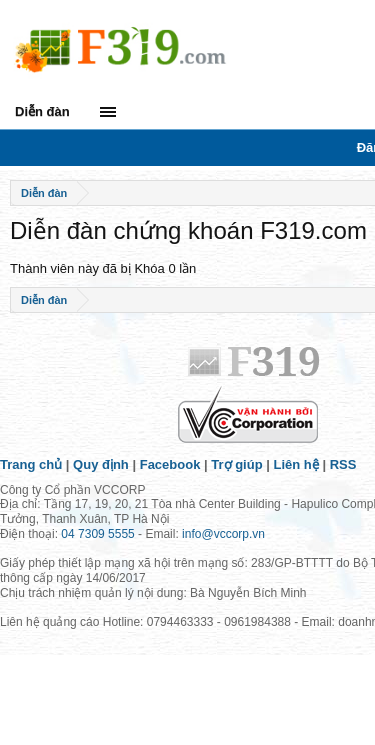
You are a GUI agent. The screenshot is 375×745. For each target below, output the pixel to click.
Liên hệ (296, 464)
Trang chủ (31, 464)
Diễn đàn (42, 111)
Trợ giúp (236, 464)
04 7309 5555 (97, 534)
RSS (343, 464)
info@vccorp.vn (223, 534)
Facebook (170, 464)
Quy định (101, 464)
